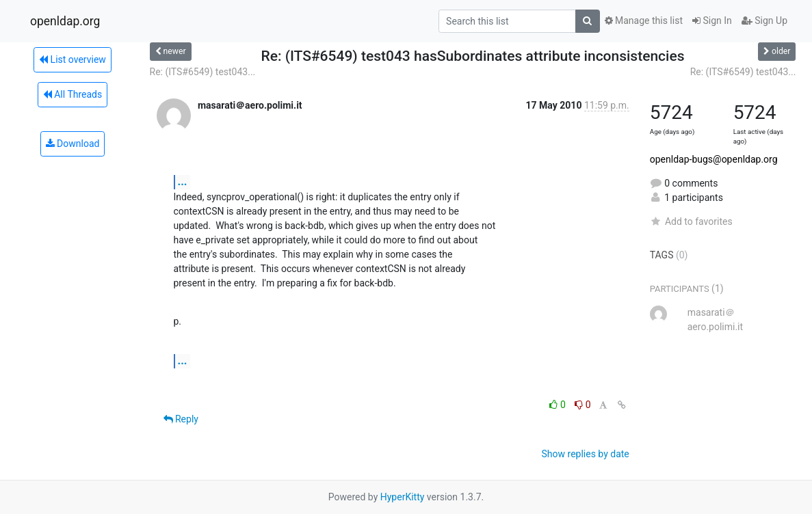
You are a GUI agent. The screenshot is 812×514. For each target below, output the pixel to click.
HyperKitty (403, 497)
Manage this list (644, 21)
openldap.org (65, 21)
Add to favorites (691, 221)
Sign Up (764, 21)
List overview (73, 59)
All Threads (73, 94)
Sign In (712, 21)
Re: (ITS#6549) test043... (203, 72)
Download (73, 144)
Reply (181, 419)
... (183, 181)
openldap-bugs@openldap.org (714, 159)
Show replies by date (586, 454)
